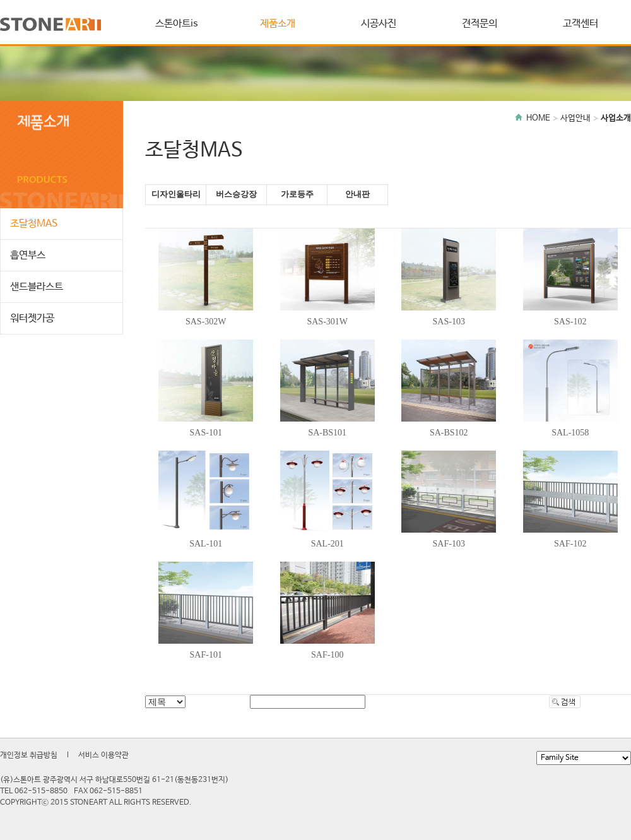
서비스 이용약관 (103, 755)
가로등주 (297, 194)
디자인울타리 (176, 194)
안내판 (357, 194)
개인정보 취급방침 (29, 755)
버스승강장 (236, 194)
